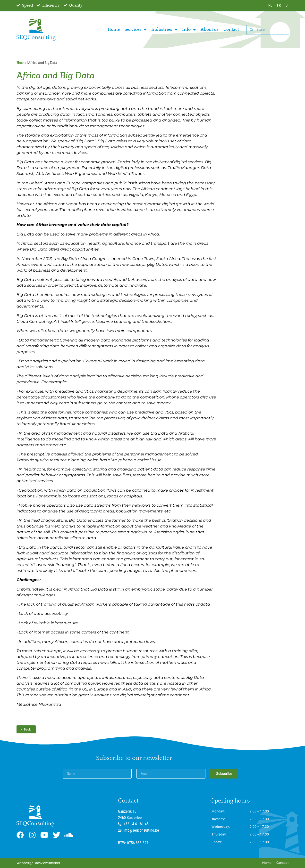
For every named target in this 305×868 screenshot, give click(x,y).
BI (287, 5)
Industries (164, 30)
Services (136, 30)
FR (279, 5)
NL (270, 5)
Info (189, 30)
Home (114, 30)
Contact (231, 30)
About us (210, 30)
